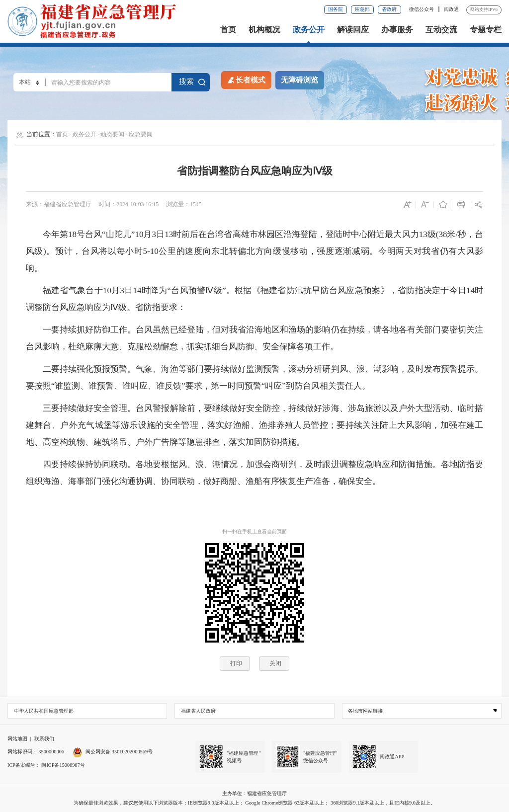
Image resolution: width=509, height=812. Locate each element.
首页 (228, 30)
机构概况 (264, 30)
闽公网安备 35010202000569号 (113, 752)
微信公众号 (422, 9)
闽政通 (451, 9)
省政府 (389, 9)
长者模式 (246, 80)
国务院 (336, 9)
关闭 (275, 663)
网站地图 (17, 739)
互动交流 (441, 30)
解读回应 (353, 30)
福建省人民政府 (198, 711)
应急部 (362, 9)
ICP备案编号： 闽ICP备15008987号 (46, 765)
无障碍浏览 (299, 80)
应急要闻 (141, 134)
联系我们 (44, 739)
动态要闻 (112, 134)
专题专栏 (486, 30)
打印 (236, 663)
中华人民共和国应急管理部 (44, 711)
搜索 (193, 82)
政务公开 (309, 30)
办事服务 (397, 30)
